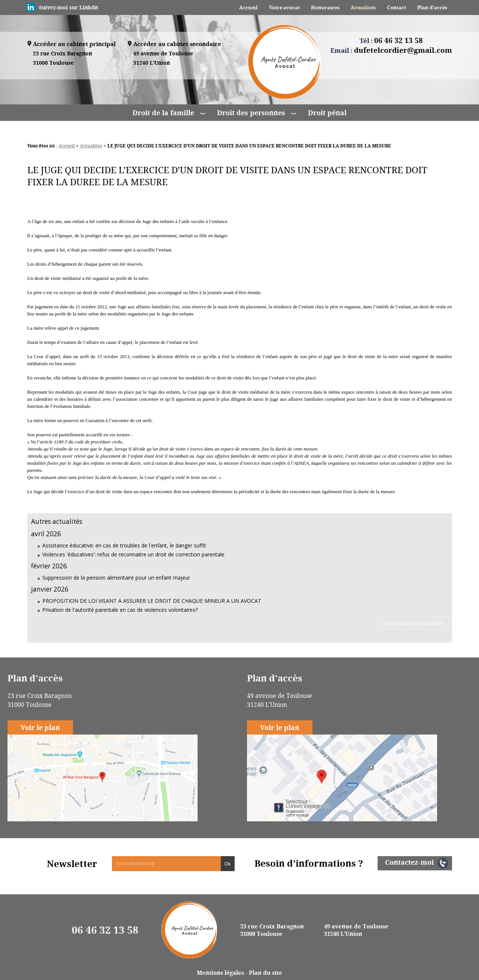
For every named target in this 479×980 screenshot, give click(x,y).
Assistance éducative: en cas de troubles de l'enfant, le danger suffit (124, 545)
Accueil (248, 7)
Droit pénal (327, 113)
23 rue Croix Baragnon (62, 59)
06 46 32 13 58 (105, 930)
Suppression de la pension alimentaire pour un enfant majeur (116, 578)
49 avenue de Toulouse (163, 59)
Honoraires (325, 7)
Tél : (391, 40)
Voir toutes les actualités (414, 623)
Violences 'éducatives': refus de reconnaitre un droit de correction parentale (133, 554)
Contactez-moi (409, 862)
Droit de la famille (163, 113)
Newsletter (72, 864)
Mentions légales (220, 973)
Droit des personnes (251, 113)
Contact (396, 7)
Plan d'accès (432, 7)
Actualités (363, 7)
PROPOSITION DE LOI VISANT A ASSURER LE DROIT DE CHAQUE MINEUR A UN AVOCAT (152, 601)
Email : (391, 50)
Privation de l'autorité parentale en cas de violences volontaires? (120, 610)
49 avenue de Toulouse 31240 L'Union (356, 930)
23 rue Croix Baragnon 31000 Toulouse (272, 930)
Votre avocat (284, 7)
